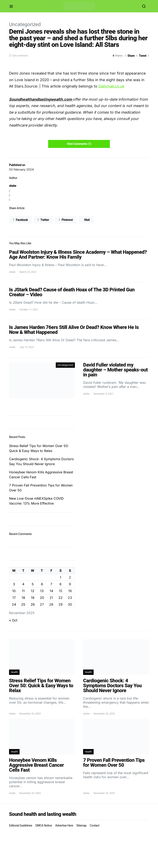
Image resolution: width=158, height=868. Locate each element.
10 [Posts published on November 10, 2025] (14, 591)
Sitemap (81, 825)
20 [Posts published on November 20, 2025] (42, 598)
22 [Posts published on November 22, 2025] (60, 598)
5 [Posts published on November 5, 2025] (33, 584)
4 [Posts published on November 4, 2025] (23, 584)
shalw (13, 186)
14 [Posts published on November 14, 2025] (51, 591)
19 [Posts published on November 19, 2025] (33, 598)
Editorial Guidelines (21, 825)
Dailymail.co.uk (111, 86)
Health (14, 672)
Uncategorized (25, 24)
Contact (94, 825)
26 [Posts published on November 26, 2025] (33, 604)
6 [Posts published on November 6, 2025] (42, 584)
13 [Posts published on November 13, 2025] (42, 591)
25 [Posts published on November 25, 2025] (23, 604)
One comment (20, 56)
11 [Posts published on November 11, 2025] (23, 591)
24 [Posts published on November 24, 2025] (14, 604)
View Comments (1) (79, 144)
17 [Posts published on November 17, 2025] (14, 598)
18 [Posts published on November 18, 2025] (23, 598)
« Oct (13, 620)
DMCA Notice (44, 825)
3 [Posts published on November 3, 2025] (14, 584)
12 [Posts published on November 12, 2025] (33, 591)
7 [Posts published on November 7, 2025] (51, 584)
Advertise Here (64, 825)
